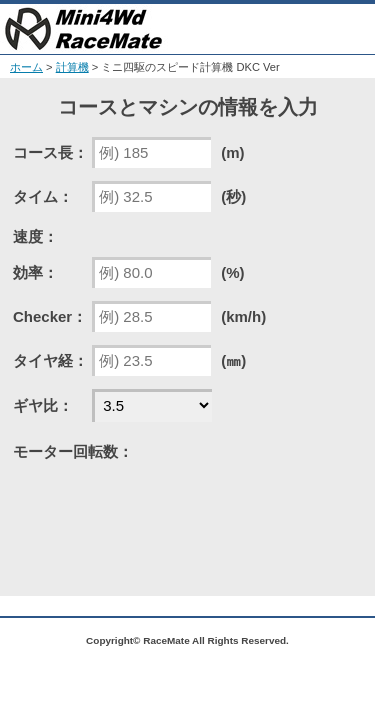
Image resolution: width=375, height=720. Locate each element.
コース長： (50, 152)
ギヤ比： (43, 405)
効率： (35, 272)
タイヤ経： (50, 360)
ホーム (26, 67)
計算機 (72, 67)
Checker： (50, 316)
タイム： (43, 196)
